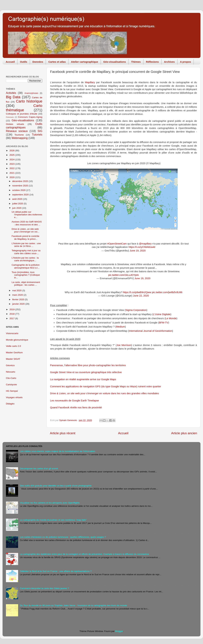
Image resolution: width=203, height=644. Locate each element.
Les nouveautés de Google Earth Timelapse (75, 401)
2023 (12, 164)
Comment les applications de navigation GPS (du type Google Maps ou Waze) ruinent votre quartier (106, 386)
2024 (12, 160)
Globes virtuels (15, 124)
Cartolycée (11, 385)
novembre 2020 (20, 186)
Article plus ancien (184, 433)
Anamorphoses (31, 93)
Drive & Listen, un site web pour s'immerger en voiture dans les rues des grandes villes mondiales (104, 393)
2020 (12, 177)
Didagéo (10, 404)
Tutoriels (37, 135)
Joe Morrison (124, 345)
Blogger (119, 631)
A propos (185, 62)
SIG (40, 131)
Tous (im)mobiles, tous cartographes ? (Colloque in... (26, 275)
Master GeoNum (14, 352)
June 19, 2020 (138, 251)
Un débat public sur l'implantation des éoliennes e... (27, 215)
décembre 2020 (20, 181)
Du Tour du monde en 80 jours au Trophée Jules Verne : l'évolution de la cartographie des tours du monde (73, 605)
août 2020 (18, 199)
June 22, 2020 (141, 296)
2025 (12, 155)
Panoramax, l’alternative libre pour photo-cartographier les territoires (88, 365)
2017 (12, 318)
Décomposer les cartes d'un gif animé (39, 469)
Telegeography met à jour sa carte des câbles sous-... (26, 252)
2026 (12, 151)
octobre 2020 (19, 190)
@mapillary (145, 244)
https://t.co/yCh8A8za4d (142, 247)
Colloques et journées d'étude (22, 114)
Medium (121, 327)
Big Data (13, 97)
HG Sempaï (12, 391)
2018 (12, 314)
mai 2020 (17, 290)
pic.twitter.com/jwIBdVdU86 (167, 292)
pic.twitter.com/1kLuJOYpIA (123, 275)
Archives (169, 62)
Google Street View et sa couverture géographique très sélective (86, 372)
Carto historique (29, 101)
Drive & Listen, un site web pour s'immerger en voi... (25, 230)
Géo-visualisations (115, 62)
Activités (11, 93)
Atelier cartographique (85, 62)
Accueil (10, 62)
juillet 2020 (18, 204)
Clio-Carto (11, 378)
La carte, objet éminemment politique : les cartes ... (26, 284)
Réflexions (152, 62)
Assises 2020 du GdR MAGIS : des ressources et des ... (27, 223)
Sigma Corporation (136, 310)
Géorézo (10, 365)
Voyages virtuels (14, 397)
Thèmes (136, 62)
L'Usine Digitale (162, 314)
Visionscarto (12, 333)
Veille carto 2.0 (13, 346)
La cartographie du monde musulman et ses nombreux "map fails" (53, 520)
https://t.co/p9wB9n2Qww (137, 292)
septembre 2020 (21, 195)
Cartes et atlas (57, 62)
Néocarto (11, 372)
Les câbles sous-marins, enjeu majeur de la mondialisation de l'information (57, 451)
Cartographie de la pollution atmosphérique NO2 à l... (26, 266)
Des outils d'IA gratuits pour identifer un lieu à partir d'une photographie (56, 486)
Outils (24, 62)
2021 (12, 173)
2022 (12, 168)
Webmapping (20, 138)
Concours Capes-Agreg (30, 117)
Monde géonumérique (17, 340)
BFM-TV (163, 323)
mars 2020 (18, 295)
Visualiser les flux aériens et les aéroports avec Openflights (50, 503)
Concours (10, 117)
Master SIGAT (13, 359)
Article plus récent (63, 433)
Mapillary (90, 82)
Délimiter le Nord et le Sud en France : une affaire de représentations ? (56, 571)
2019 (12, 309)
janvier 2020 (19, 304)
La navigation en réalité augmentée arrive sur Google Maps (83, 379)
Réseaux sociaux (17, 131)
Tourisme (19, 135)
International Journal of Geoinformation (150, 331)
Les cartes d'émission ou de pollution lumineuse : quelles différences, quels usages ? (63, 537)
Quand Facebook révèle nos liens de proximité (76, 407)
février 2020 (19, 299)
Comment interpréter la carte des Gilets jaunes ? (44, 588)
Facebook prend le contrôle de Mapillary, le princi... (26, 237)
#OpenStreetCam (117, 244)
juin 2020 (17, 208)
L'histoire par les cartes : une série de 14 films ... (26, 245)
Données (38, 62)
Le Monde (171, 318)
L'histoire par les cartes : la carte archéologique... (25, 259)
